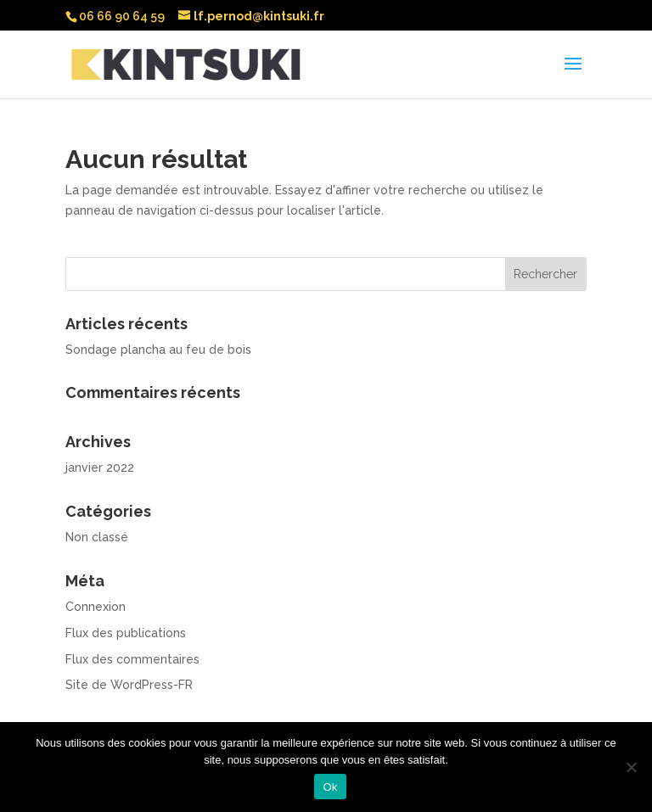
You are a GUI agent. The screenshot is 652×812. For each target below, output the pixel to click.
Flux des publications (126, 633)
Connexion (96, 607)
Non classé (97, 537)
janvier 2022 (100, 468)
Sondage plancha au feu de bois (158, 350)
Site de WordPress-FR (129, 685)
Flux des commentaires (132, 659)
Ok (330, 787)
